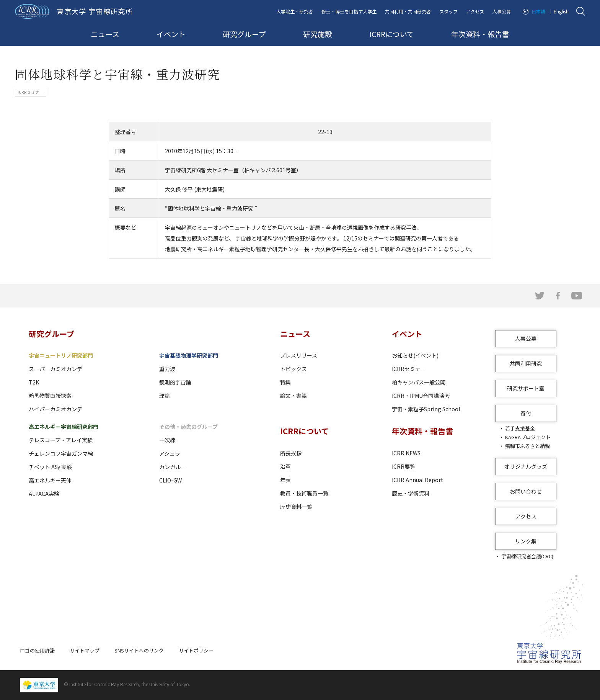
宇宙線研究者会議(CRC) (527, 556)
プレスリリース (299, 355)
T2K (34, 382)
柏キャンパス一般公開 (419, 382)
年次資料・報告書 (480, 34)
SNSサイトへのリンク (139, 650)
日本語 (538, 11)
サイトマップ (85, 650)
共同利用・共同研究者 (408, 11)
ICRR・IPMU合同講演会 (421, 396)
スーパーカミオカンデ (55, 369)
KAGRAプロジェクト (528, 437)
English (561, 11)
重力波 (167, 369)
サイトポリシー (196, 650)
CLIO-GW (170, 480)
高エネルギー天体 (50, 480)
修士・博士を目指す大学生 (349, 11)
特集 (285, 382)
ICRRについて (392, 34)
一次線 (167, 440)
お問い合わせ (526, 491)
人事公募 (502, 11)
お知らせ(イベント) (415, 355)
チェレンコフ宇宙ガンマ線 (61, 453)
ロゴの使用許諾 (37, 650)
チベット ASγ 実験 (50, 467)
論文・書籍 (293, 396)
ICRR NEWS (406, 453)
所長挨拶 (291, 453)
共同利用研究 (526, 363)
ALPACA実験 (44, 494)
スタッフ (448, 11)
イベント (171, 34)
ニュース (105, 34)
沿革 (285, 466)
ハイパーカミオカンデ (55, 409)
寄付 (526, 413)
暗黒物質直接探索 (50, 396)
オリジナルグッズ (526, 466)
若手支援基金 (520, 428)
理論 (165, 396)
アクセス (475, 11)
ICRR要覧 (404, 466)
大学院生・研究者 (295, 11)
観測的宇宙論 (175, 382)
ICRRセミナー (409, 369)
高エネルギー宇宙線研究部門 (64, 427)
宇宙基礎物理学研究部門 (189, 355)
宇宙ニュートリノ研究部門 (61, 355)
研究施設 (318, 34)
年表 (285, 480)
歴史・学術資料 (411, 493)
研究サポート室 (526, 388)
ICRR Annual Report (417, 480)
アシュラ (170, 453)
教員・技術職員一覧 (304, 493)
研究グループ (244, 34)
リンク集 (526, 541)
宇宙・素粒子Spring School (426, 409)
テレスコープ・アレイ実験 (61, 440)
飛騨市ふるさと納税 (527, 446)
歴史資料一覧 (296, 507)
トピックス (293, 369)
